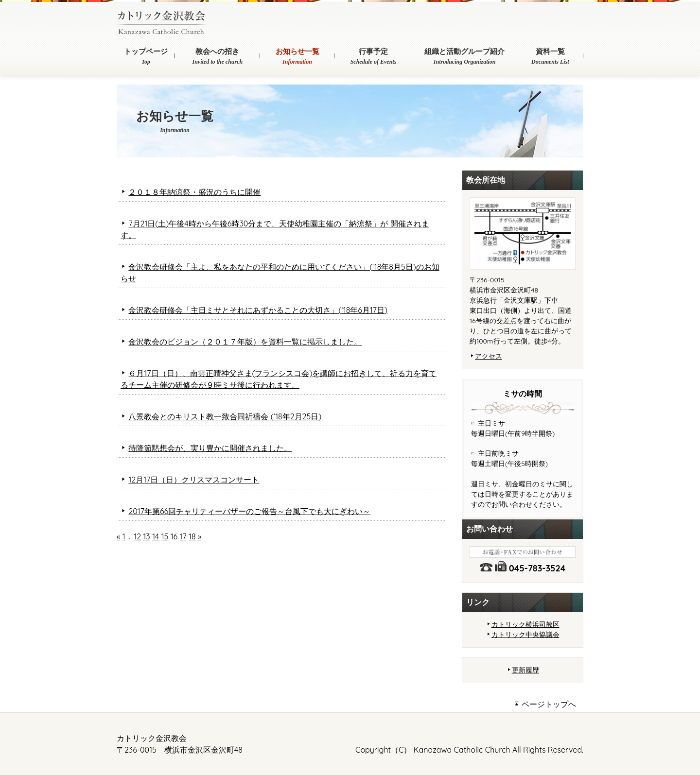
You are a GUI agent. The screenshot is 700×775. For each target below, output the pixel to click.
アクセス (489, 356)
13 (146, 536)
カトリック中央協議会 (525, 635)
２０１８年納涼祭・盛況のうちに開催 (194, 192)
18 (192, 536)
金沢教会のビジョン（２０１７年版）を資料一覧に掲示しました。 (245, 342)
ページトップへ (545, 704)
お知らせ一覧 (297, 57)
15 (165, 536)
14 (156, 536)
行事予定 (373, 57)
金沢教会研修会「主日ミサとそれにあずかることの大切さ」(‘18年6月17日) (258, 310)
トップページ (146, 57)
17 (183, 536)
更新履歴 (525, 670)
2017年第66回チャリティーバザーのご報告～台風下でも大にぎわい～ (249, 511)
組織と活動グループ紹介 (465, 57)
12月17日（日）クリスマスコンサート (194, 480)
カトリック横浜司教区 (525, 624)
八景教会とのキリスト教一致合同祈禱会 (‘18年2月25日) (225, 416)
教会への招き (218, 57)
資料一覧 (550, 57)
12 (137, 536)
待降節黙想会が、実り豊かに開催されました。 (210, 448)
